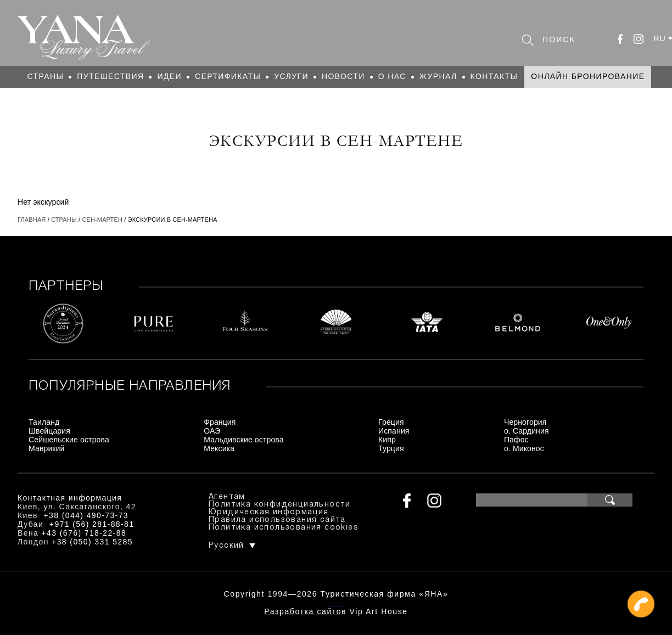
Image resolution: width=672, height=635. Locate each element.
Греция (391, 422)
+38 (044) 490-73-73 (86, 515)
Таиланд (44, 422)
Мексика (219, 448)
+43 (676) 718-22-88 (84, 533)
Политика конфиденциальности (280, 505)
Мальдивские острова (243, 440)
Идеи (169, 76)
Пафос (516, 440)
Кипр (387, 440)
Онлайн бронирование (588, 76)
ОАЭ (212, 431)
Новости (343, 76)
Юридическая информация (269, 512)
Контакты (494, 76)
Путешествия (110, 76)
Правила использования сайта (277, 520)
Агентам (227, 497)
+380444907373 (336, 605)
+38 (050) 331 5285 (92, 542)
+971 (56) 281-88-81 (92, 524)
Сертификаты (228, 76)
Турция (391, 448)
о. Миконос (524, 448)
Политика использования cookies (284, 528)
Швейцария (49, 431)
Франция (220, 422)
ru (659, 38)
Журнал (438, 76)
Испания (394, 431)
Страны (46, 76)
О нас (392, 76)
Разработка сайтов (305, 611)
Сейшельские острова (69, 440)
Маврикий (47, 448)
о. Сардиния (527, 431)
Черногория (525, 422)
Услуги (291, 76)
